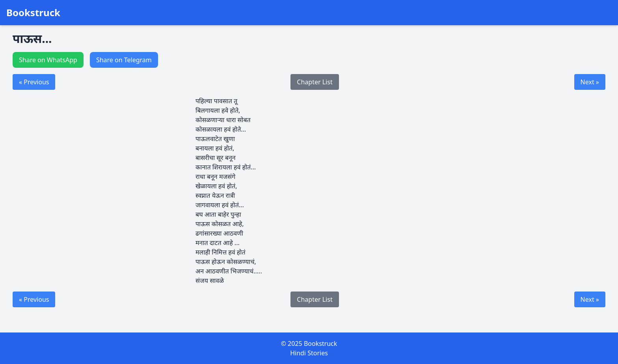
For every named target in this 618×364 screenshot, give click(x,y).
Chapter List (315, 82)
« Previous (34, 82)
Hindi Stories (309, 353)
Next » (590, 82)
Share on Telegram (124, 60)
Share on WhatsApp (48, 60)
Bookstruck (33, 13)
